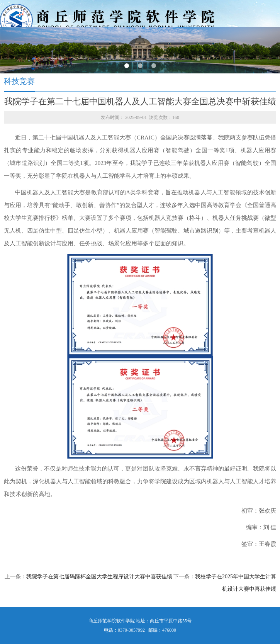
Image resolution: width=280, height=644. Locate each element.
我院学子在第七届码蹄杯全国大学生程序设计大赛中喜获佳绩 (99, 577)
